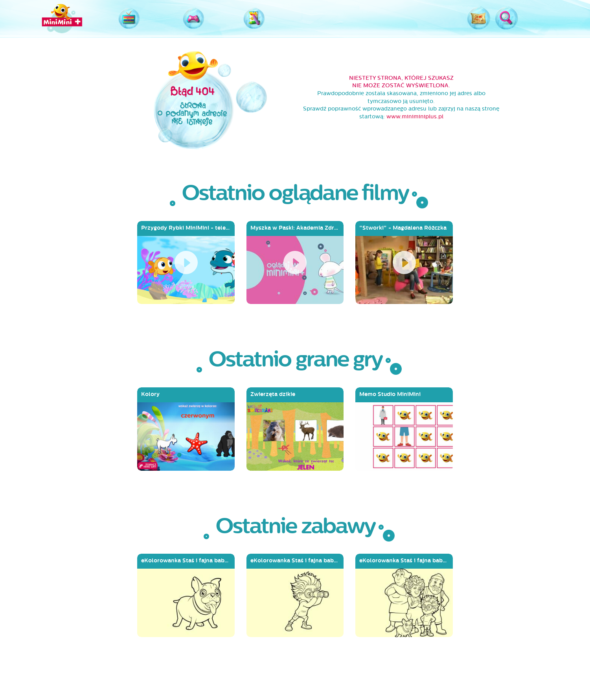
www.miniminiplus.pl (415, 117)
